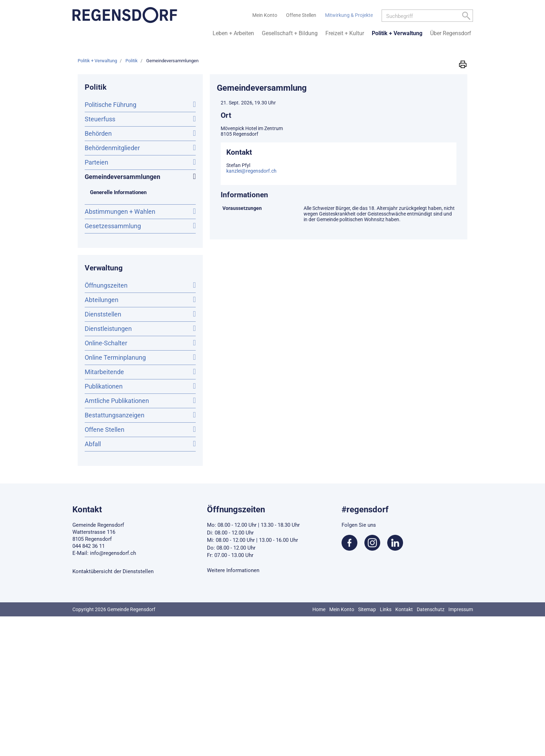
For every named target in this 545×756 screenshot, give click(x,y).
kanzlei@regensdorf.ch (251, 171)
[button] (463, 64)
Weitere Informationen (233, 570)
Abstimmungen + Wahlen (120, 212)
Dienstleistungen (108, 329)
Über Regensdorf (451, 33)
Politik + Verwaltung (397, 33)
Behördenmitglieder (112, 148)
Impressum (461, 609)
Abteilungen (102, 300)
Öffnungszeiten (106, 285)
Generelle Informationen (118, 192)
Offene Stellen (105, 430)
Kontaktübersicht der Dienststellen (113, 571)
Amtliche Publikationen (117, 401)
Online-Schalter (106, 343)
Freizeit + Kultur (345, 33)
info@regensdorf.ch (113, 553)
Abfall (93, 444)
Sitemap (367, 609)
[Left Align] (466, 17)
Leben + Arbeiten (233, 33)
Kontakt (404, 609)
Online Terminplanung (115, 357)
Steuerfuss (100, 119)
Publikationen (104, 386)
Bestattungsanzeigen (115, 415)
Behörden (98, 133)
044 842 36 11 (89, 546)
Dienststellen (103, 314)
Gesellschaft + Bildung (290, 33)
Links (386, 609)
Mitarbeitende (104, 372)
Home (319, 609)
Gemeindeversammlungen (140, 176)
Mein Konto (342, 609)
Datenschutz (431, 609)
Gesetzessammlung (113, 226)
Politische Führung (111, 105)
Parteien (96, 162)
